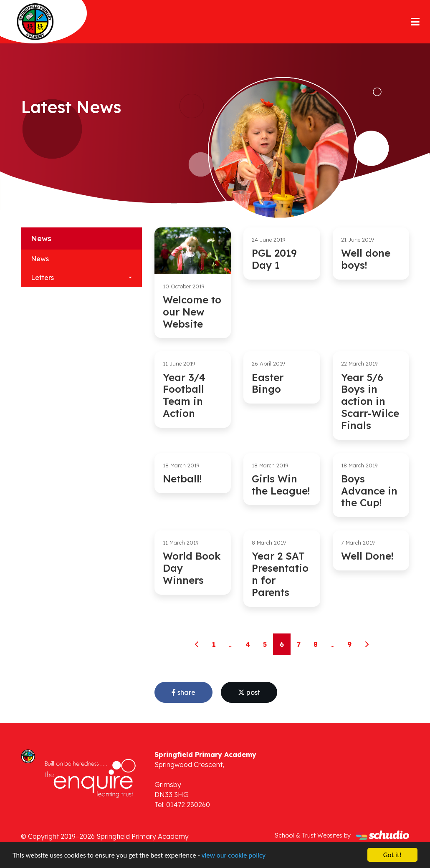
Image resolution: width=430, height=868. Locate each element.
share (183, 692)
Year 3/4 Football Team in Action (184, 395)
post (249, 692)
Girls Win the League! (281, 485)
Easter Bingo (268, 383)
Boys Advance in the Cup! (369, 491)
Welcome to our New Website (192, 312)
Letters (42, 278)
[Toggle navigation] (415, 22)
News (40, 259)
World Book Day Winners (192, 568)
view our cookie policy (234, 856)
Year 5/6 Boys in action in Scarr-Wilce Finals (370, 401)
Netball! (182, 479)
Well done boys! (366, 259)
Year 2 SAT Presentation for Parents (280, 574)
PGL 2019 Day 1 (274, 259)
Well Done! (367, 556)
